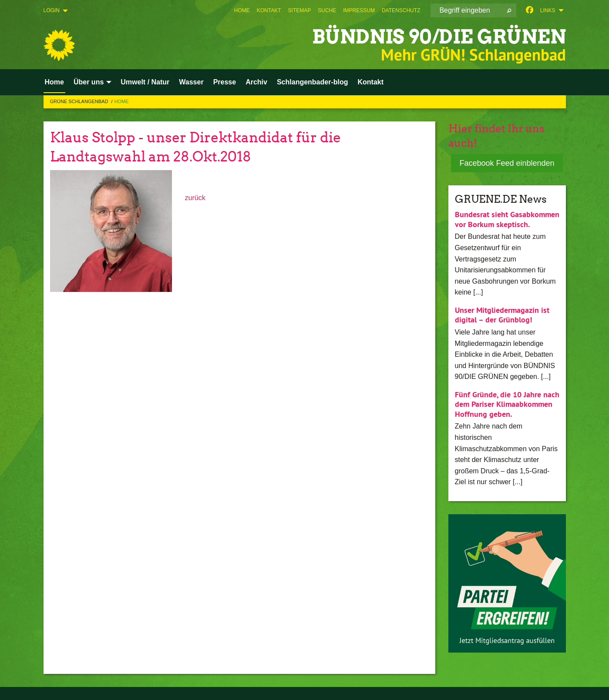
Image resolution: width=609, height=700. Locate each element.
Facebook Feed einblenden (507, 163)
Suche (327, 10)
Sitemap (300, 10)
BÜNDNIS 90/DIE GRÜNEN (439, 37)
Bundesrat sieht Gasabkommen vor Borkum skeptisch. (507, 219)
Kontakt (269, 10)
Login (52, 10)
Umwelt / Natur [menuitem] (145, 82)
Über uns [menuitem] (89, 82)
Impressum (359, 10)
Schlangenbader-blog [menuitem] (313, 82)
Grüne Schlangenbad (80, 101)
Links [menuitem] (548, 10)
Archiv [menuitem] (256, 82)
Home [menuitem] (54, 82)
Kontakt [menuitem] (371, 82)
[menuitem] (242, 10)
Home (242, 10)
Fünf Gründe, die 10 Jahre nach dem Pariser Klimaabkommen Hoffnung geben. (507, 404)
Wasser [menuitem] (191, 82)
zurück (195, 198)
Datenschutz (401, 10)
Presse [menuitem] (225, 82)
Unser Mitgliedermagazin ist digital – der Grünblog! (502, 315)
